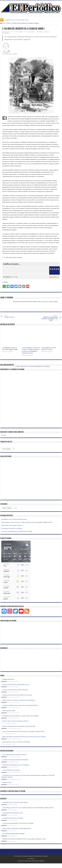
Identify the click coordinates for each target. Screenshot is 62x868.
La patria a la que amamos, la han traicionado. (15, 690)
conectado (30, 366)
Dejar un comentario (44, 32)
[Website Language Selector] (8, 449)
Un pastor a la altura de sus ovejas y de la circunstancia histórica (20, 705)
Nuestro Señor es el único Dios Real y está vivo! (15, 721)
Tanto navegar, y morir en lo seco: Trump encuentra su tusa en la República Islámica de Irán (31, 350)
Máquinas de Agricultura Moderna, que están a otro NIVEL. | (48, 318)
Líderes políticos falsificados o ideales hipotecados (17, 828)
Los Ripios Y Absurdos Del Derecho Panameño (15, 760)
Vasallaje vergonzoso (8, 679)
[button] (7, 557)
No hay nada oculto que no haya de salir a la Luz (16, 685)
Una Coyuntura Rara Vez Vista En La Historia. (16, 754)
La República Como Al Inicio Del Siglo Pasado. (16, 20)
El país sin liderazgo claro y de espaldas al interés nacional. (19, 726)
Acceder (4, 435)
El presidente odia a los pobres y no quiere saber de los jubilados (21, 716)
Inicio (3, 23)
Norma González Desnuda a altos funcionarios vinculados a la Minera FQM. (23, 731)
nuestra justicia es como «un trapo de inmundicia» (16, 742)
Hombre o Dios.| (14, 316)
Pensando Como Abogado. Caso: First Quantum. (16, 765)
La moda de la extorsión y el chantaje (12, 528)
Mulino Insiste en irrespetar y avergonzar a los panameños (19, 700)
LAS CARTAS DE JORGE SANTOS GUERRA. (14, 834)
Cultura (8, 23)
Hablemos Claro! (7, 782)
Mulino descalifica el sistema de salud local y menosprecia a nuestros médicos (24, 737)
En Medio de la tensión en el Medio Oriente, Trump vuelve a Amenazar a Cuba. (24, 839)
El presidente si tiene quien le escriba (49, 349)
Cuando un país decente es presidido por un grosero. (17, 695)
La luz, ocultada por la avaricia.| (11, 770)
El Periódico (7, 32)
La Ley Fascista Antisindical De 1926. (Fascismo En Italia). (17, 531)
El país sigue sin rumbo (9, 711)
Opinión (33, 32)
